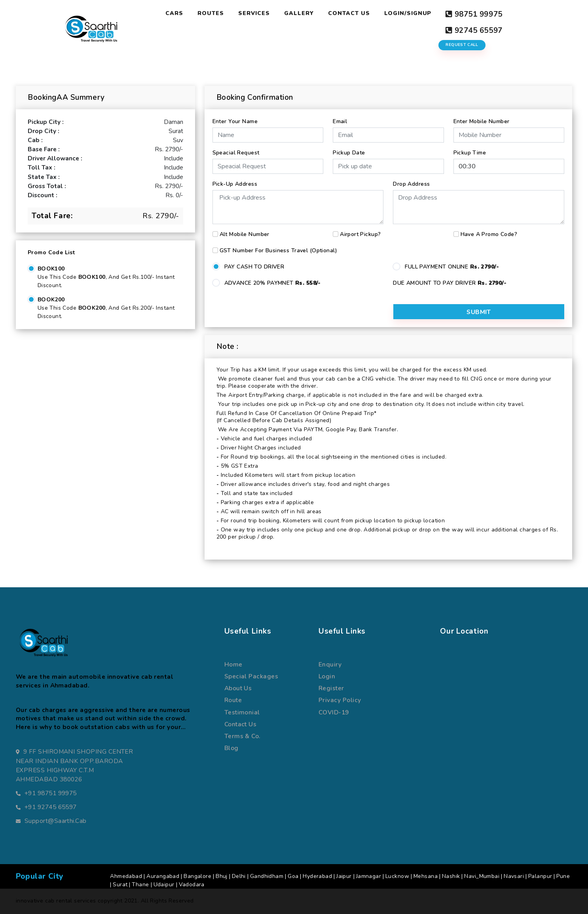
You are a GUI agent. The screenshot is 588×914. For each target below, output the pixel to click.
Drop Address (411, 179)
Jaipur (344, 875)
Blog (231, 747)
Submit (520, 310)
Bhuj (222, 875)
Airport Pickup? (360, 229)
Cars (174, 13)
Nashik (451, 875)
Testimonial (242, 711)
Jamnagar (369, 875)
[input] (388, 162)
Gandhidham (267, 875)
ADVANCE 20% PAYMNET (273, 278)
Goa (293, 875)
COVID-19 (334, 711)
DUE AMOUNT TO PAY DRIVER (450, 278)
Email (340, 117)
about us (238, 687)
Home (233, 663)
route (233, 699)
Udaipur (164, 883)
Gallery (299, 13)
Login (327, 675)
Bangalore (197, 875)
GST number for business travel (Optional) (279, 246)
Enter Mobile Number (482, 117)
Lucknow (397, 875)
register (331, 687)
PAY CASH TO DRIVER (254, 262)
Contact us (241, 723)
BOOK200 (51, 295)
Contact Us (349, 13)
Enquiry (330, 663)
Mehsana (426, 875)
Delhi (239, 875)
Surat (120, 883)
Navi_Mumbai (482, 875)
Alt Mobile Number (245, 229)
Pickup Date (349, 148)
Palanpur (540, 875)
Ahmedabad (126, 875)
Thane (140, 883)
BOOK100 (51, 264)
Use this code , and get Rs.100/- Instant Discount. (106, 277)
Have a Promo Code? (489, 229)
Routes (210, 13)
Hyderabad (317, 875)
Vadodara (192, 883)
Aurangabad (163, 875)
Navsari (514, 875)
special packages (251, 675)
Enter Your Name (235, 117)
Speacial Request (236, 148)
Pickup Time (470, 148)
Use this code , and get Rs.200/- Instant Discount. (106, 308)
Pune (563, 875)
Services (254, 13)
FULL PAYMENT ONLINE (452, 262)
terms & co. (242, 735)
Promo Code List (51, 248)
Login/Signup (408, 13)
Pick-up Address (235, 179)
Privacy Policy (340, 699)
